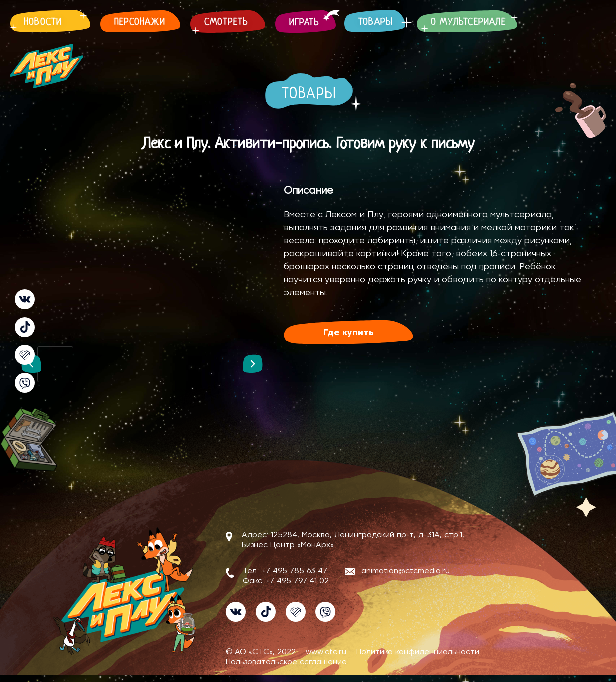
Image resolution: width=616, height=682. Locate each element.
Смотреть (226, 23)
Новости (43, 23)
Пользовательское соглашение (286, 662)
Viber (25, 383)
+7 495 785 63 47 (295, 571)
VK (25, 299)
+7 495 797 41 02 (298, 581)
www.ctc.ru (326, 652)
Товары (376, 23)
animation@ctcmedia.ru (406, 571)
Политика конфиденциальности (418, 652)
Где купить (349, 333)
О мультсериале (468, 23)
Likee (25, 355)
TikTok (25, 327)
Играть (304, 23)
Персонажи (140, 23)
